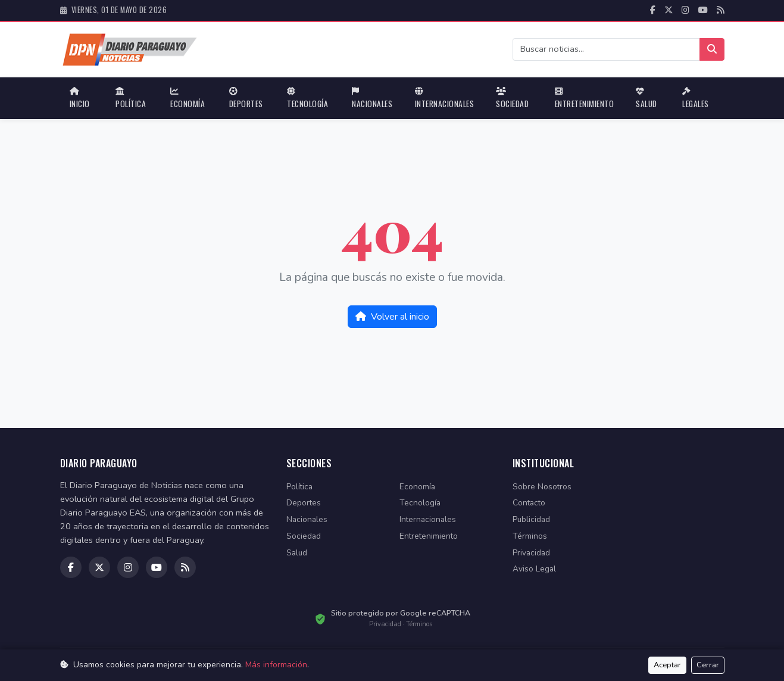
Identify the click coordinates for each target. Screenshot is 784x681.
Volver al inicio (392, 317)
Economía (188, 99)
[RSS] (721, 10)
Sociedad (512, 99)
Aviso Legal (534, 569)
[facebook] (653, 10)
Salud (646, 99)
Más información (276, 665)
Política (131, 99)
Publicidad (531, 519)
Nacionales (372, 99)
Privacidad (531, 553)
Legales (696, 99)
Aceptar (667, 665)
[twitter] (669, 10)
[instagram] (685, 10)
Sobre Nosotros (542, 487)
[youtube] (703, 10)
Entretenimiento (585, 99)
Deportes (246, 99)
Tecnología (307, 99)
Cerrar (708, 665)
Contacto (529, 503)
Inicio (80, 99)
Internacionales (445, 99)
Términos (530, 536)
